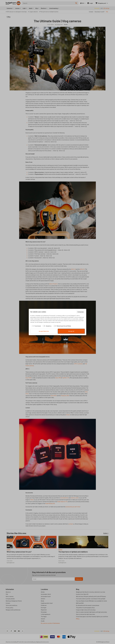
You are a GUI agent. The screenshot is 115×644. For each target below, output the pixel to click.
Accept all (71, 331)
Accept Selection (44, 331)
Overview (81, 312)
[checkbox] (36, 326)
